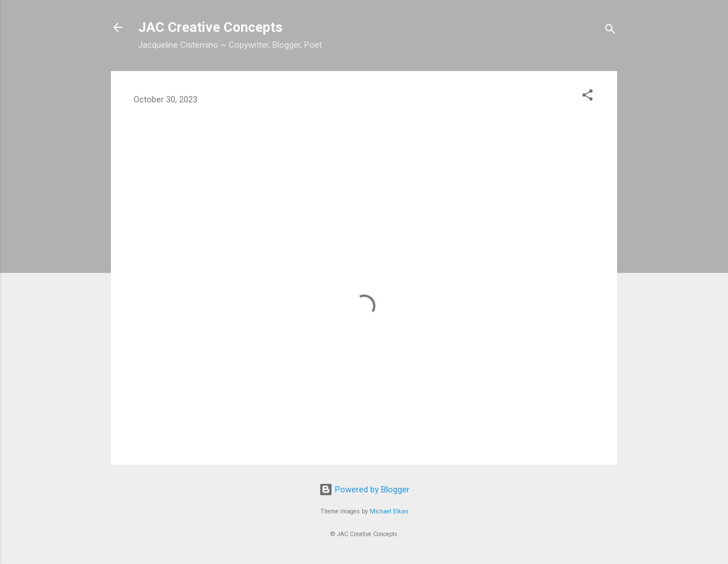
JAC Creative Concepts (210, 27)
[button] (588, 97)
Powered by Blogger (364, 490)
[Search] (610, 31)
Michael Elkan (389, 511)
